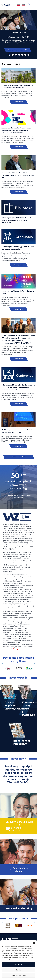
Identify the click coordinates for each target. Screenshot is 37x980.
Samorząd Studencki (19, 908)
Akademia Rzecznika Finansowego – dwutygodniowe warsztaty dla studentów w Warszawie (17, 130)
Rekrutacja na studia (19, 870)
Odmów (19, 970)
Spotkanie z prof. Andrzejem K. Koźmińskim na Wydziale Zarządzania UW (18, 175)
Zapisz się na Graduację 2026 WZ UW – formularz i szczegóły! (18, 248)
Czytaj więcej (18, 102)
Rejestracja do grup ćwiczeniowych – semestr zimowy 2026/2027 (18, 87)
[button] (34, 943)
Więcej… (16, 649)
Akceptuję (19, 965)
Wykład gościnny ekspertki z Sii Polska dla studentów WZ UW (18, 431)
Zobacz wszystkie (19, 457)
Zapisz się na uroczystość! (18, 50)
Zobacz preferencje (19, 975)
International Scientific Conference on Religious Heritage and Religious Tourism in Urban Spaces (18, 387)
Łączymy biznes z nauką (19, 822)
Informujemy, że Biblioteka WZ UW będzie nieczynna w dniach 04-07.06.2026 (16, 220)
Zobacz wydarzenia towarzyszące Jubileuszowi (19, 496)
